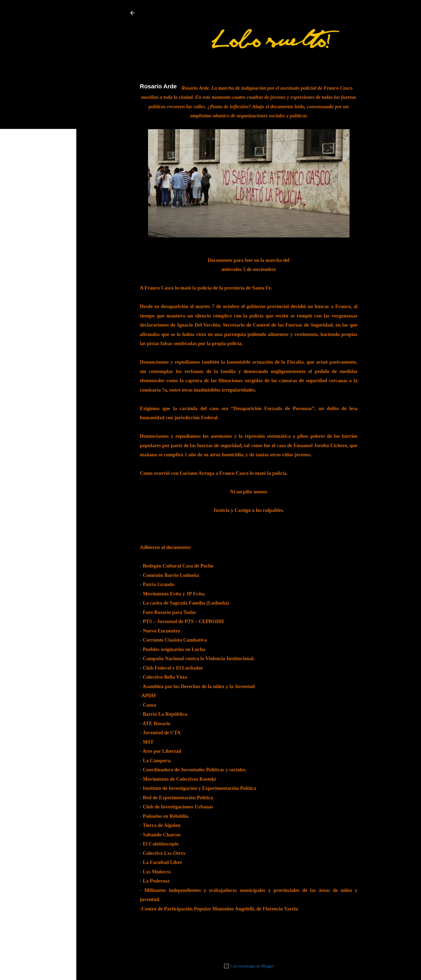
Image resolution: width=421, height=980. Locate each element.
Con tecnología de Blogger (249, 966)
